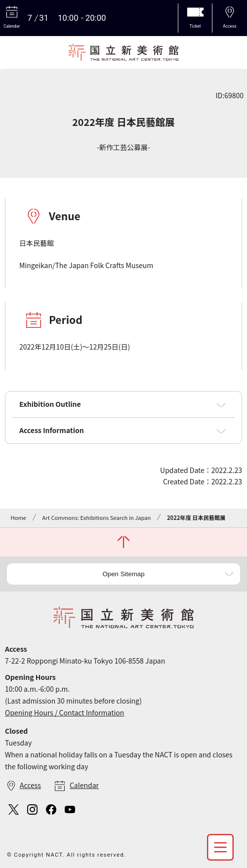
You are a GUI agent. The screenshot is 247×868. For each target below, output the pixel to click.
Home (19, 517)
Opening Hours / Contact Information (64, 712)
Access (30, 785)
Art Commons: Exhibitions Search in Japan (97, 517)
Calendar (84, 785)
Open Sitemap (123, 574)
